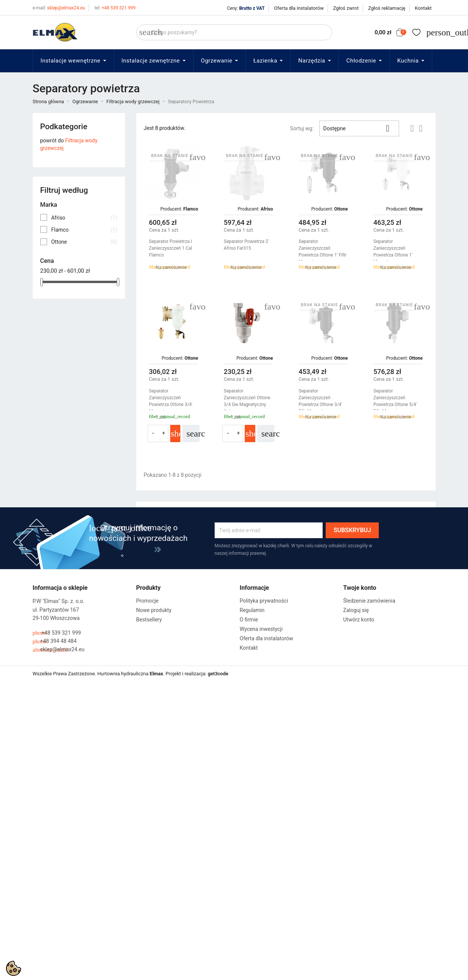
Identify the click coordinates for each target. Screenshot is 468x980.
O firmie (249, 620)
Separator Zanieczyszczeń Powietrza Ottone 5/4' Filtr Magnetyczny (395, 401)
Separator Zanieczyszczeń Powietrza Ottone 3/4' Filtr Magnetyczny (320, 401)
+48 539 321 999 (115, 8)
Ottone (84, 242)
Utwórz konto (359, 620)
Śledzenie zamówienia (369, 601)
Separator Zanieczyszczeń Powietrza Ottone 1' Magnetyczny (393, 252)
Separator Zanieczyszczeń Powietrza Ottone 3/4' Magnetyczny (171, 401)
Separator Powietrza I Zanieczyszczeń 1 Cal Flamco (171, 248)
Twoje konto (360, 588)
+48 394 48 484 (55, 641)
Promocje (148, 601)
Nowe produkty (154, 610)
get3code (218, 674)
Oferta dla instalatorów (299, 8)
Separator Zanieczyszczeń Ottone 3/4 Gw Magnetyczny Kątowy (247, 401)
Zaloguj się (356, 610)
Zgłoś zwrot (346, 8)
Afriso (84, 218)
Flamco (84, 230)
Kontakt (423, 8)
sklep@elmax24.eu (59, 8)
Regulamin (252, 610)
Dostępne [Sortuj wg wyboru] (359, 128)
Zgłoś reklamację (387, 8)
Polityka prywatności (264, 601)
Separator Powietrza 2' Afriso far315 (246, 245)
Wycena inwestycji (261, 629)
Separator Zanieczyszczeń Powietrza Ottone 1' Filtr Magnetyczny (322, 252)
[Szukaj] (234, 32)
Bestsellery (149, 620)
